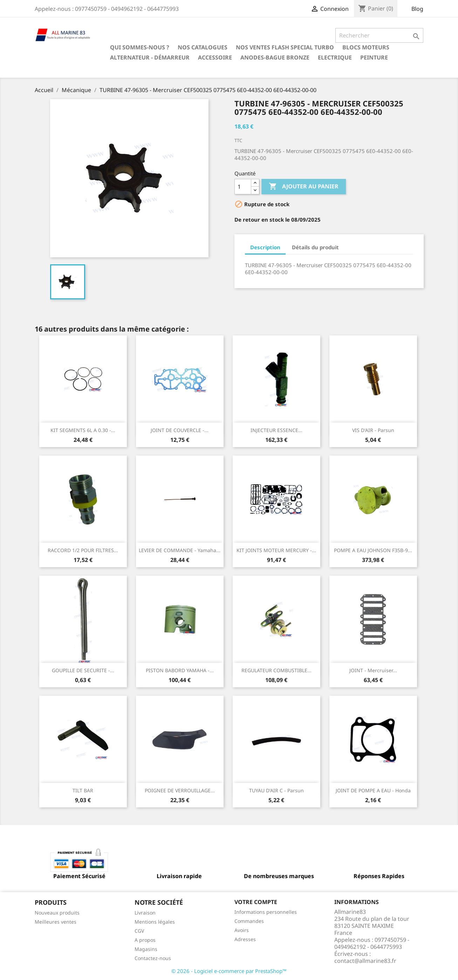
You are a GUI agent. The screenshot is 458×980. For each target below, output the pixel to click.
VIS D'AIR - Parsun (373, 430)
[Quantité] (243, 187)
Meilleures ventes (56, 922)
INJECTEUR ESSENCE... (276, 430)
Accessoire (215, 57)
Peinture (374, 57)
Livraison (145, 913)
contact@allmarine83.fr (365, 961)
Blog (417, 9)
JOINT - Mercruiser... (373, 670)
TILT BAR (83, 790)
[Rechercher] (379, 35)
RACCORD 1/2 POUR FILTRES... (83, 550)
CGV (139, 931)
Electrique (335, 57)
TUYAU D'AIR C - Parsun (276, 790)
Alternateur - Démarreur (150, 57)
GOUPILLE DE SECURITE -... (83, 670)
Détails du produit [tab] (315, 247)
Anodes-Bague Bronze (275, 57)
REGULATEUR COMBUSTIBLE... (276, 670)
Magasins (146, 949)
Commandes (249, 921)
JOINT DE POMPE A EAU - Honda (373, 790)
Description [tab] (265, 247)
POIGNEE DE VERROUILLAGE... (180, 790)
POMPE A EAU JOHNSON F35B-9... (373, 550)
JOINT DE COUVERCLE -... (180, 430)
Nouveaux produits (57, 913)
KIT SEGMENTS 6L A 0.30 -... (83, 430)
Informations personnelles (266, 912)
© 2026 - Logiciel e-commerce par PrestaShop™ (229, 971)
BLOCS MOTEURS (366, 47)
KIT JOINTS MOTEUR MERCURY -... (276, 550)
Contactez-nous (153, 958)
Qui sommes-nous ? (140, 47)
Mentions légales (155, 922)
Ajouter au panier (304, 187)
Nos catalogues (203, 47)
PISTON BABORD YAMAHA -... (180, 670)
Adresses (245, 939)
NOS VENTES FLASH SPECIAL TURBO (285, 47)
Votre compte (256, 902)
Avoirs (242, 930)
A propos (145, 940)
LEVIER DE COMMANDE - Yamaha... (180, 550)
